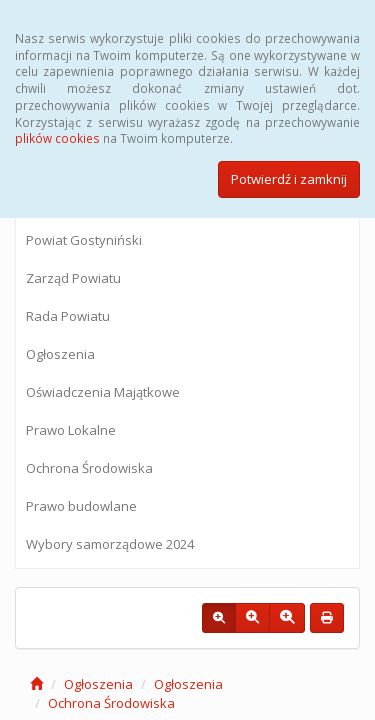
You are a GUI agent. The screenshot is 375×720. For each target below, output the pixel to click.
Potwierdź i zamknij (289, 179)
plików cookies (57, 138)
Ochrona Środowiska (89, 468)
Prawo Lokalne (71, 430)
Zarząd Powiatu (73, 278)
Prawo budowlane (81, 506)
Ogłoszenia (60, 354)
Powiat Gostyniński (84, 240)
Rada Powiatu (68, 316)
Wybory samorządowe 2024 (110, 544)
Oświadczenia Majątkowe (103, 392)
